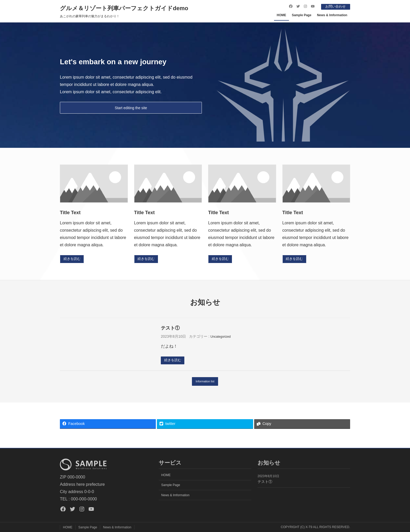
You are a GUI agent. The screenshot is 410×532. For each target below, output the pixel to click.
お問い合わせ (334, 6)
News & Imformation (332, 15)
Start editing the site (131, 107)
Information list (205, 383)
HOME (281, 15)
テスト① (170, 328)
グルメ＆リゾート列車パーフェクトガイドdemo (124, 8)
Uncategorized (221, 337)
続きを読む (73, 259)
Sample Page (302, 15)
